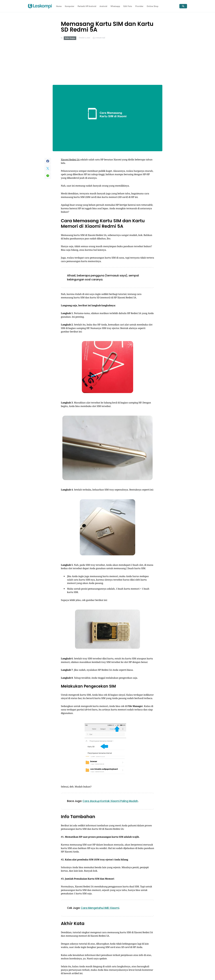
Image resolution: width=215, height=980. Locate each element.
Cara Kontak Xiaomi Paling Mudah (110, 801)
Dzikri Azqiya (70, 38)
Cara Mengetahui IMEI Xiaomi (100, 908)
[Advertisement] (107, 62)
